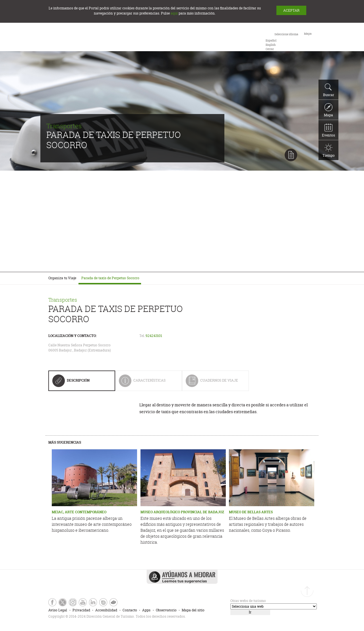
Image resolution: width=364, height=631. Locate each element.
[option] (271, 41)
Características (146, 383)
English (271, 45)
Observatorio (166, 610)
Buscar (329, 90)
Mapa (328, 110)
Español (271, 41)
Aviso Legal (58, 610)
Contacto (130, 610)
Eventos (328, 131)
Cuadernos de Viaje (212, 383)
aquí (174, 13)
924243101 (154, 336)
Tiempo (329, 151)
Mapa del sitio (193, 610)
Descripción (71, 382)
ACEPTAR (291, 10)
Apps (146, 610)
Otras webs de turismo (248, 601)
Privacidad (81, 610)
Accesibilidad (106, 610)
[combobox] (282, 41)
